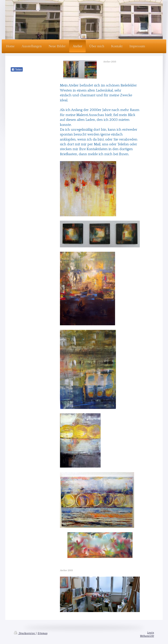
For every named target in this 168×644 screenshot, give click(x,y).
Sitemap (43, 633)
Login (151, 633)
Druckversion (25, 633)
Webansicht (147, 636)
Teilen (17, 70)
